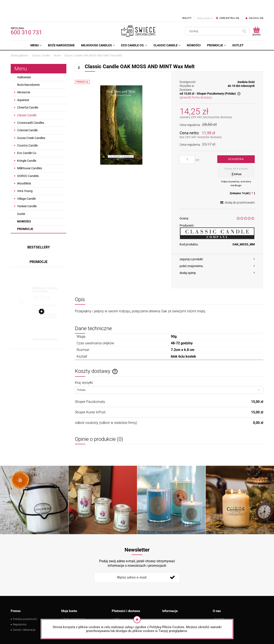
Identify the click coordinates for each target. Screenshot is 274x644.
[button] (217, 245)
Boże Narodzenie (28, 70)
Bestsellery (39, 233)
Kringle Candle (27, 146)
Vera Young (25, 176)
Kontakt (220, 605)
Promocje (25, 214)
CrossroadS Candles (31, 108)
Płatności (119, 610)
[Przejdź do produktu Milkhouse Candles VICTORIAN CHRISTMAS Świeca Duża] (48, 275)
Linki (117, 605)
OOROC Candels (28, 161)
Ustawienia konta (73, 610)
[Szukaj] (244, 17)
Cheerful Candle (28, 93)
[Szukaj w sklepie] (213, 17)
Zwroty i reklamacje (24, 615)
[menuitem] (36, 31)
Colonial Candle (27, 116)
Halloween (24, 63)
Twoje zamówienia (74, 605)
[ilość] (187, 145)
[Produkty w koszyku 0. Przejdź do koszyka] (256, 17)
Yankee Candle (27, 192)
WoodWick (24, 169)
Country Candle (27, 131)
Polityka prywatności (25, 605)
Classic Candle (27, 101)
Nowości (24, 207)
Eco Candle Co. (27, 138)
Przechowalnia (72, 615)
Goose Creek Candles (31, 123)
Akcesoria (24, 78)
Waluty (187, 4)
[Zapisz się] (172, 563)
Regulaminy (20, 610)
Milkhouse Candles (30, 154)
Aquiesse (23, 85)
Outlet (21, 199)
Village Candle (26, 184)
